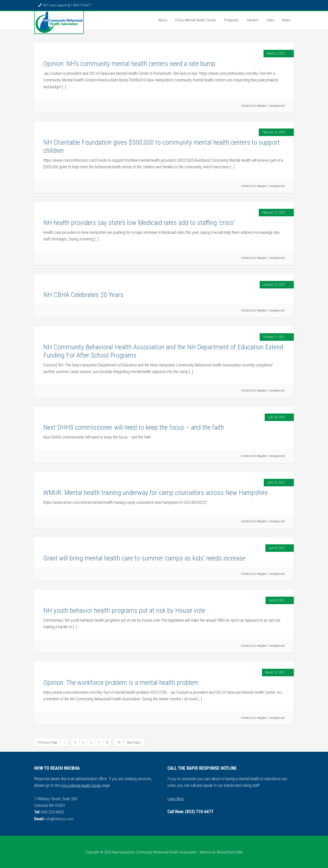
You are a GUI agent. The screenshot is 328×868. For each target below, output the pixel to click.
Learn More (176, 798)
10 (119, 742)
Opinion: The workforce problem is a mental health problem (121, 683)
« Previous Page (47, 742)
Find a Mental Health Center (82, 785)
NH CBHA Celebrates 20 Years (83, 295)
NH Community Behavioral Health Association (59, 23)
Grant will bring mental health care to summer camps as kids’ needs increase (144, 558)
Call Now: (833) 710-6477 (193, 811)
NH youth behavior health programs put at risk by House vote (124, 610)
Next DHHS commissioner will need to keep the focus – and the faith (134, 427)
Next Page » (134, 742)
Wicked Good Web (230, 851)
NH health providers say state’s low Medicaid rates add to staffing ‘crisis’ (139, 223)
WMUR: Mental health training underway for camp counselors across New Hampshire (155, 493)
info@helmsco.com (60, 818)
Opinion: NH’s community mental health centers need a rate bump (129, 64)
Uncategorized (277, 106)
